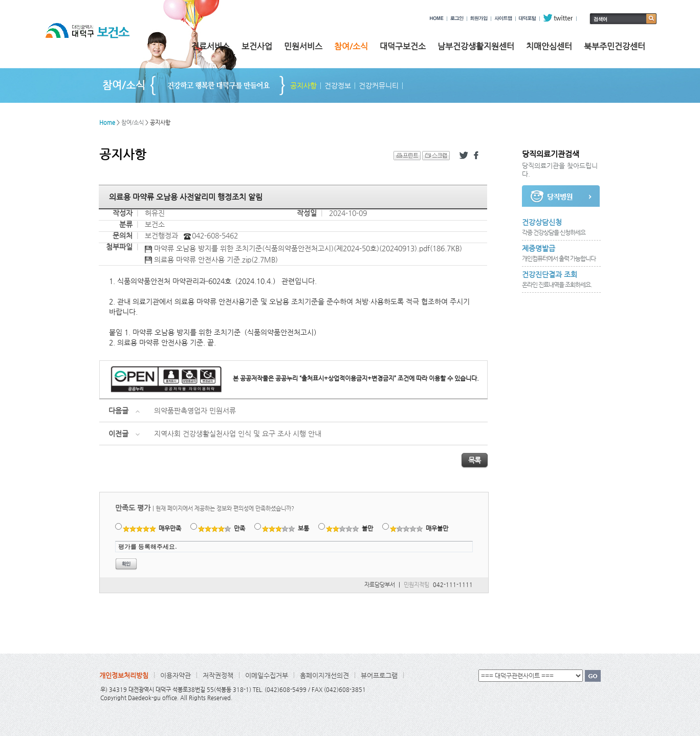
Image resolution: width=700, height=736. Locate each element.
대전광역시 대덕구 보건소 (95, 40)
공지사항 (303, 85)
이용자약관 (176, 675)
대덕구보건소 (403, 46)
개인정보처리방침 (124, 675)
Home (107, 123)
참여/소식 (351, 46)
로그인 (457, 18)
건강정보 (338, 85)
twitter (558, 18)
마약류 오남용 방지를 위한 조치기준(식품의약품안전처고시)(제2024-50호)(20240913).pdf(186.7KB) (303, 249)
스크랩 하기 (436, 156)
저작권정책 (218, 675)
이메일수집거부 (267, 675)
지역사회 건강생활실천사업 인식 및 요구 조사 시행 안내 (238, 434)
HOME (437, 18)
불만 (350, 528)
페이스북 (478, 156)
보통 (286, 528)
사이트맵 (503, 18)
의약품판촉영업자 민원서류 (195, 410)
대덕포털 (528, 18)
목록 (475, 460)
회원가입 (479, 18)
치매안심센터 (549, 46)
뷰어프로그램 (379, 675)
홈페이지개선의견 (324, 675)
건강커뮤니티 (379, 85)
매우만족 (152, 528)
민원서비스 (303, 46)
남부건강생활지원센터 (476, 46)
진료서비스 (211, 46)
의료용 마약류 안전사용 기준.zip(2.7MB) (211, 260)
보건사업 (257, 46)
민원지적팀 (417, 585)
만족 (222, 528)
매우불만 (419, 528)
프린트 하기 (407, 156)
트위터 (464, 156)
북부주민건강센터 (615, 46)
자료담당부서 (380, 585)
